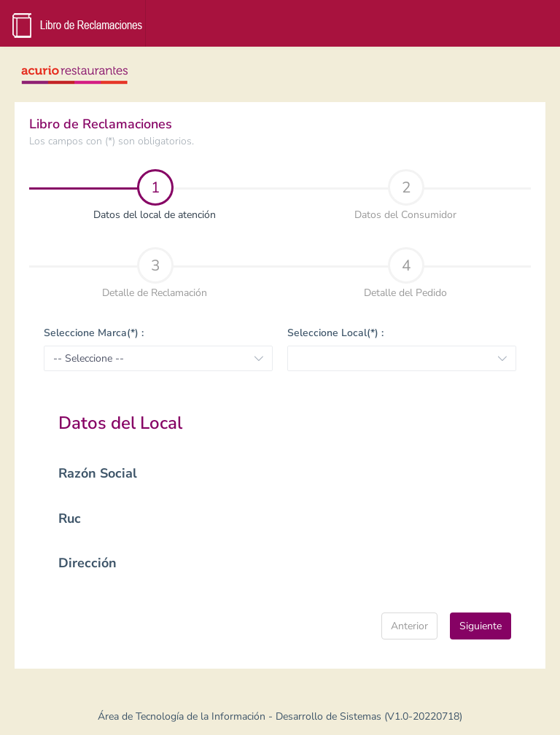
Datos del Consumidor (405, 195)
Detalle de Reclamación (155, 273)
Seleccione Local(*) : (335, 333)
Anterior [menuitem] (409, 626)
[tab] (155, 194)
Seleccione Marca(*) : (94, 333)
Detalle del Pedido (405, 273)
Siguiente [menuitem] (481, 626)
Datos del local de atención (125, 196)
